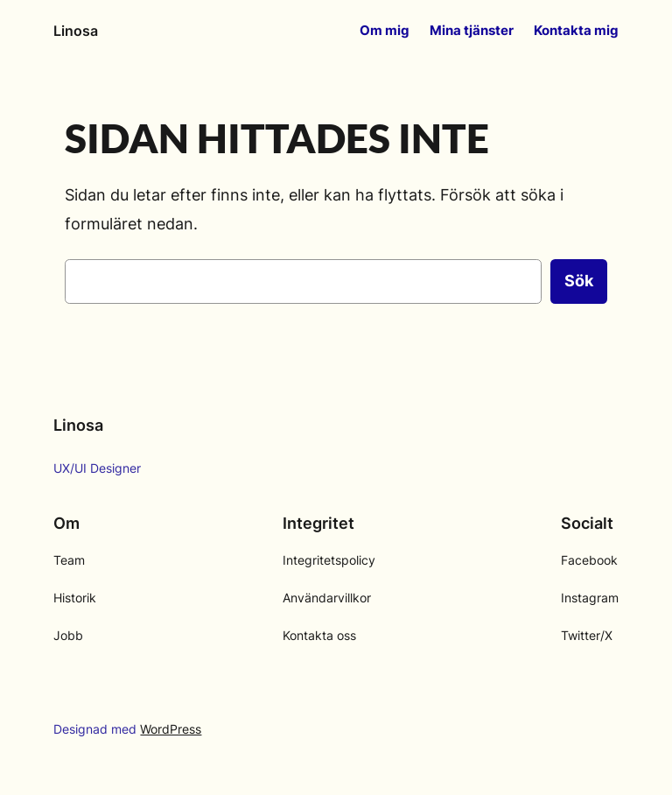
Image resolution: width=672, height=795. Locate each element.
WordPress (171, 729)
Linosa (76, 31)
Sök (579, 281)
